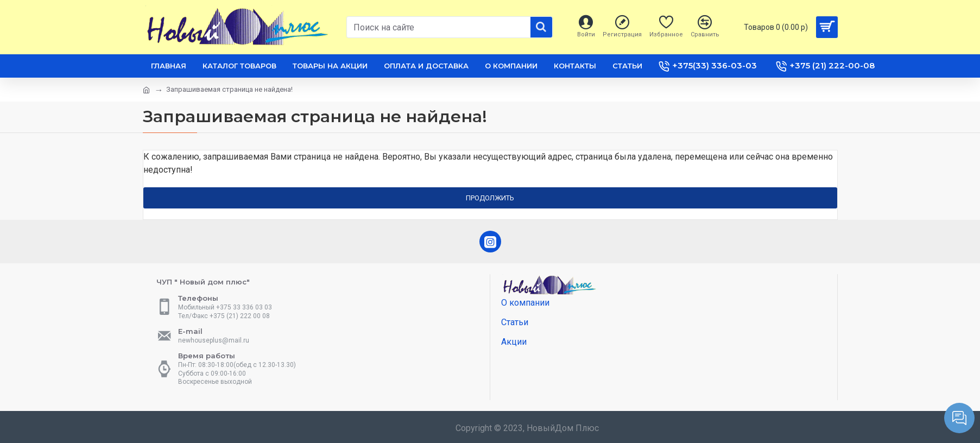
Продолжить (490, 198)
